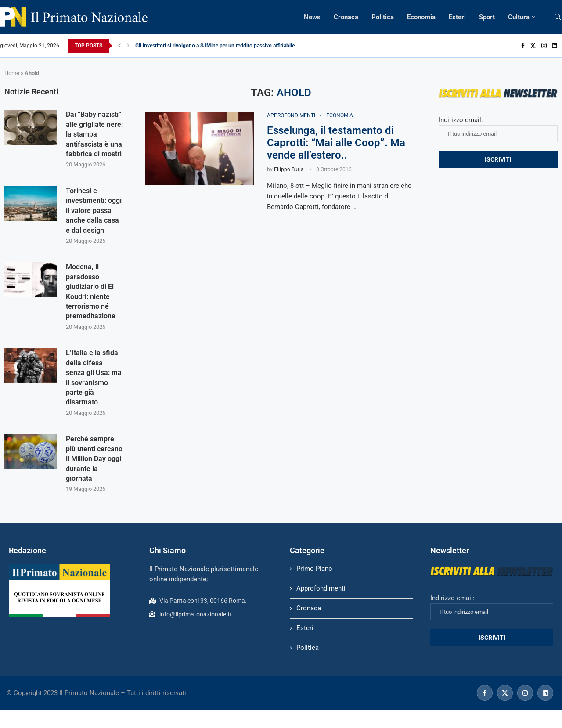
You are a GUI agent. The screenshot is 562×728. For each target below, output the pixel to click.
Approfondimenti (321, 588)
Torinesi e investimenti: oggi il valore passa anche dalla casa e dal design (94, 211)
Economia (421, 17)
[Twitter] (533, 46)
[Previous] (119, 46)
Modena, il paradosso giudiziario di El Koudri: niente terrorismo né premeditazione (91, 291)
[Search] (558, 17)
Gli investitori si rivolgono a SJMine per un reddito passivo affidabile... (217, 46)
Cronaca (346, 17)
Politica (383, 17)
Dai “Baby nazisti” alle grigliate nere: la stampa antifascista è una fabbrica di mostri (94, 134)
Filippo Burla (289, 169)
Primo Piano (314, 569)
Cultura (519, 17)
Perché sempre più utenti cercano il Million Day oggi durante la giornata (94, 459)
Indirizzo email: (498, 129)
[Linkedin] (555, 46)
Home (12, 73)
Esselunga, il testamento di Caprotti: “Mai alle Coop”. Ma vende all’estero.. (336, 143)
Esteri (457, 17)
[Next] (128, 46)
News (312, 17)
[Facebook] (523, 46)
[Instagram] (544, 46)
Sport (487, 17)
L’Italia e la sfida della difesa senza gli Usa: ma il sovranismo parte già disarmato (94, 377)
